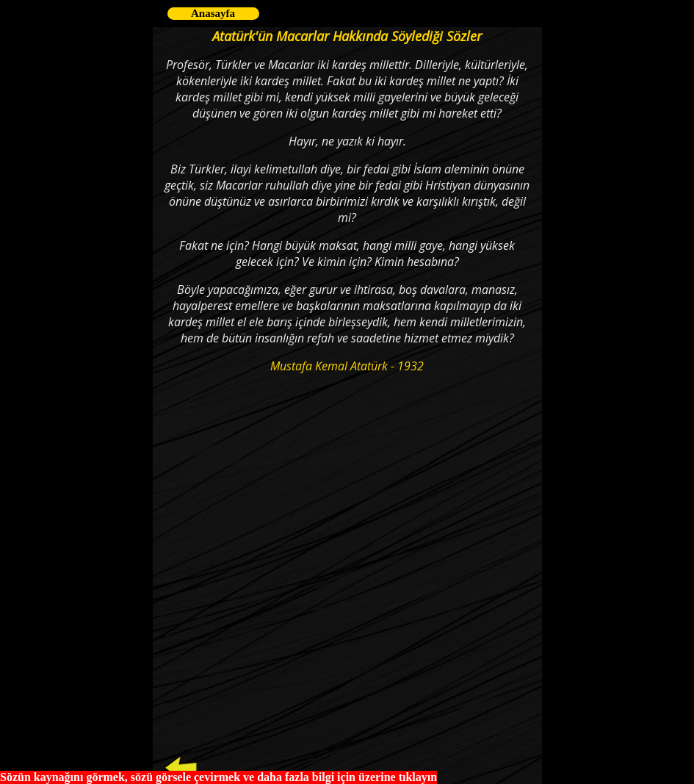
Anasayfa (213, 13)
